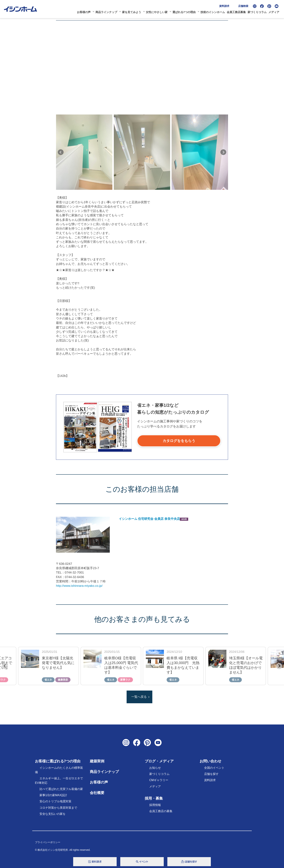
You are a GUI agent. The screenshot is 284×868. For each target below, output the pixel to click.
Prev (61, 152)
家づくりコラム (257, 12)
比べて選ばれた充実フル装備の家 (61, 789)
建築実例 (97, 761)
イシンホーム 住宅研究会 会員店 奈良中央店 (149, 519)
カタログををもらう (179, 441)
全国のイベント (214, 768)
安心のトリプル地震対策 (55, 801)
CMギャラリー (159, 780)
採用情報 (155, 805)
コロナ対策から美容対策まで (58, 808)
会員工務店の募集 (161, 811)
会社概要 (97, 793)
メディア (274, 12)
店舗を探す (211, 774)
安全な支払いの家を (53, 814)
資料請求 (224, 6)
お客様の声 (84, 12)
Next (223, 152)
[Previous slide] (5, 666)
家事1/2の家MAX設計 (53, 795)
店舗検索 (243, 6)
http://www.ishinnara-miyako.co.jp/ (79, 586)
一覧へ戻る (139, 697)
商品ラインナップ (106, 12)
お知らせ (155, 768)
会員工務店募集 (236, 12)
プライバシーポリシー (48, 842)
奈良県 (184, 519)
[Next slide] (279, 666)
